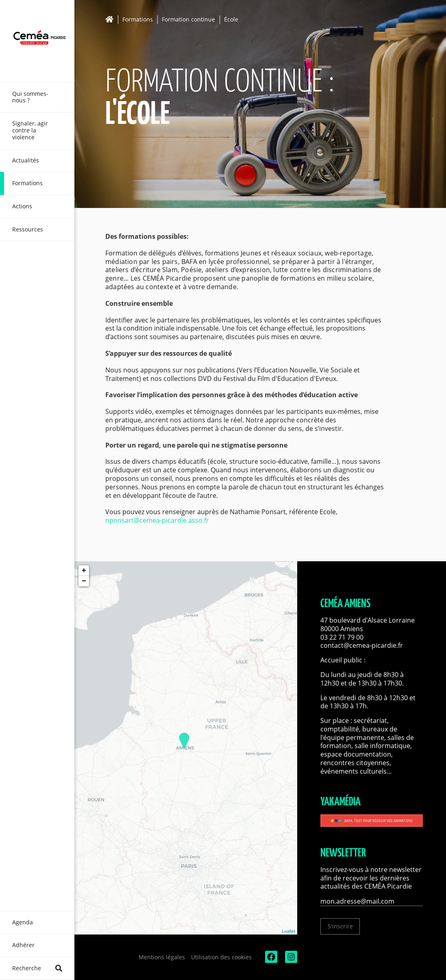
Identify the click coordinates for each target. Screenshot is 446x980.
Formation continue (188, 20)
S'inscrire (340, 926)
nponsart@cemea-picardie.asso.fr (157, 520)
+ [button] (84, 571)
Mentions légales (162, 957)
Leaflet (288, 931)
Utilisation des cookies (221, 957)
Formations (138, 20)
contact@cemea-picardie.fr (362, 645)
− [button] (84, 581)
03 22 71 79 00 (342, 637)
